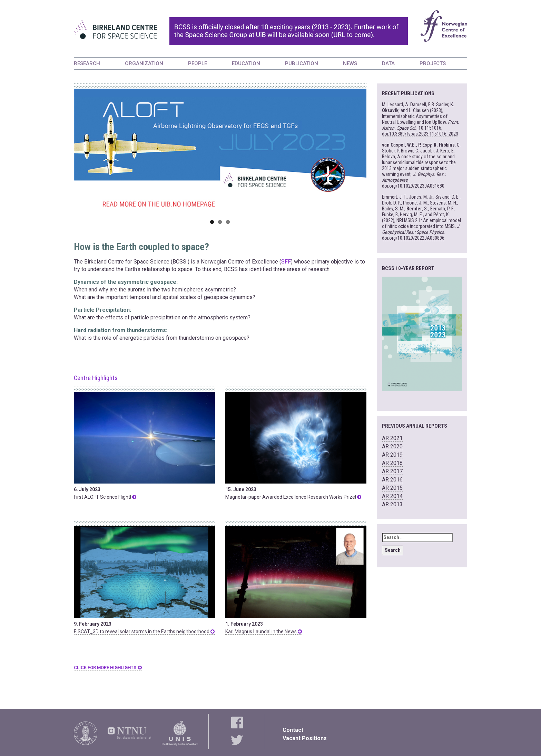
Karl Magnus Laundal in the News (264, 631)
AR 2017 (392, 471)
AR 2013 (392, 504)
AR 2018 (392, 463)
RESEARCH (87, 63)
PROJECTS (433, 63)
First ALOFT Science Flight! (105, 497)
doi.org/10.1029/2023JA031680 (413, 186)
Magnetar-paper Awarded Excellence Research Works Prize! (293, 497)
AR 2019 (392, 455)
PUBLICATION (302, 63)
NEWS (350, 63)
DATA (388, 63)
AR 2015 (392, 488)
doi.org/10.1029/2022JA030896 (413, 238)
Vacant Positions (305, 738)
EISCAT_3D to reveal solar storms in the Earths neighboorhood (144, 631)
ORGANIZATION (144, 63)
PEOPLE (198, 63)
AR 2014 (392, 496)
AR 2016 (392, 480)
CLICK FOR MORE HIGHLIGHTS (105, 668)
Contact (293, 730)
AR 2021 (392, 438)
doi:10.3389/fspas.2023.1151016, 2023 (420, 134)
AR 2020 (392, 446)
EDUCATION (246, 63)
